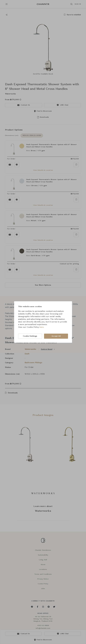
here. (42, 327)
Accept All (56, 336)
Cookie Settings (30, 336)
